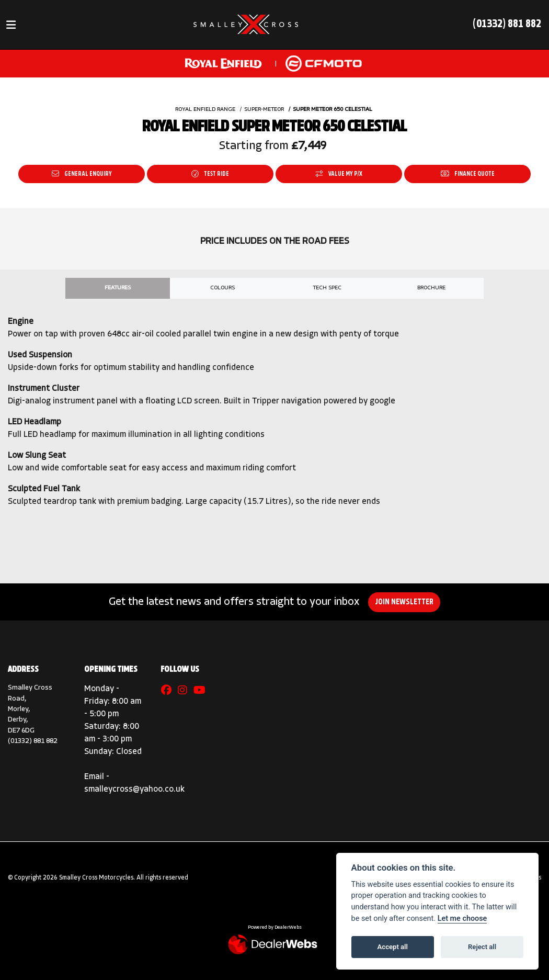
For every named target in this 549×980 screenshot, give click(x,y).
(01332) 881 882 (507, 24)
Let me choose (462, 919)
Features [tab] (118, 288)
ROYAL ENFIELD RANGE (205, 110)
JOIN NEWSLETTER (407, 602)
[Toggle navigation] (11, 25)
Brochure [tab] (431, 288)
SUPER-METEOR (264, 110)
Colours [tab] (222, 288)
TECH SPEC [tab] (327, 288)
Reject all (482, 947)
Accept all (393, 947)
